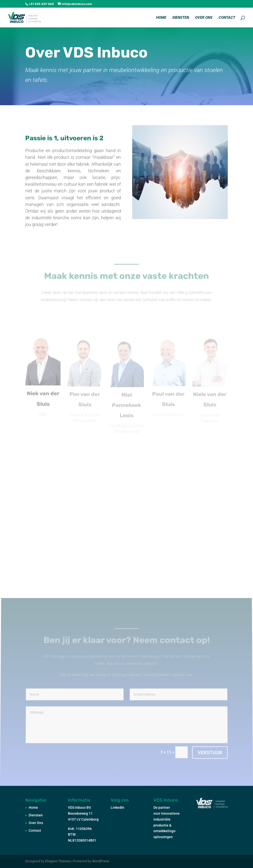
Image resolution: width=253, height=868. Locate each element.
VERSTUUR (210, 752)
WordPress (101, 861)
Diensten (181, 18)
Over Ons (204, 18)
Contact (227, 18)
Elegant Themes (58, 861)
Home (161, 18)
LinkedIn (117, 807)
